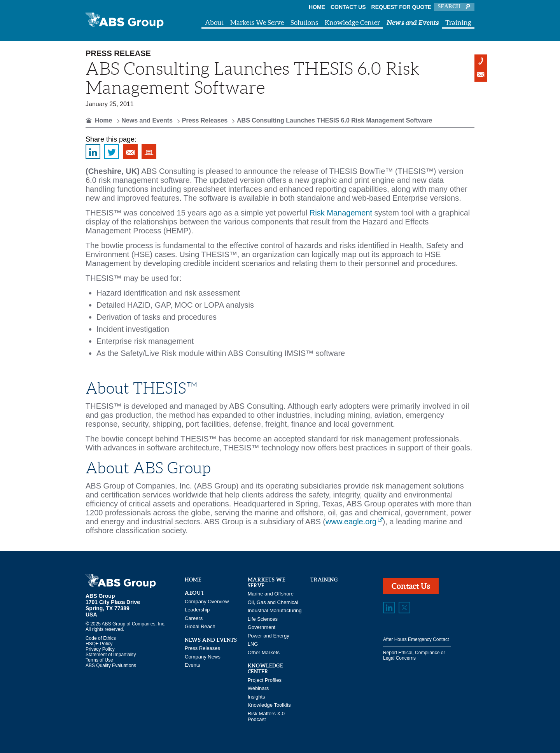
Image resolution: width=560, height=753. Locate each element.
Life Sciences (263, 619)
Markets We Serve (257, 22)
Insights (256, 697)
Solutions (304, 22)
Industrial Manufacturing (275, 610)
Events (192, 665)
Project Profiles (265, 680)
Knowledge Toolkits (269, 705)
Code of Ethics (101, 638)
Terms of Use (99, 660)
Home (317, 7)
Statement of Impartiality (111, 655)
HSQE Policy (99, 644)
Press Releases (205, 120)
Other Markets (264, 652)
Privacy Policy (100, 649)
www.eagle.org (351, 522)
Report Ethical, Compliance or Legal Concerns (414, 655)
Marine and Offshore (271, 594)
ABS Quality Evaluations (111, 665)
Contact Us (348, 7)
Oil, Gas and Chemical (273, 602)
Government (262, 627)
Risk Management (341, 213)
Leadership (197, 610)
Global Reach (200, 626)
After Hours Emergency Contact (416, 639)
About (214, 22)
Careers (194, 618)
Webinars (258, 688)
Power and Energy (269, 636)
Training (458, 22)
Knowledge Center (352, 22)
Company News (203, 657)
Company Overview (207, 602)
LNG (253, 644)
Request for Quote (402, 7)
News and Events (413, 22)
